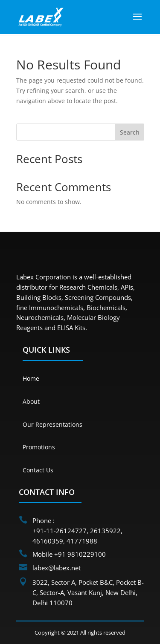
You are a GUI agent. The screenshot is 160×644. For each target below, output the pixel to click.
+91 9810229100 (80, 554)
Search (130, 132)
